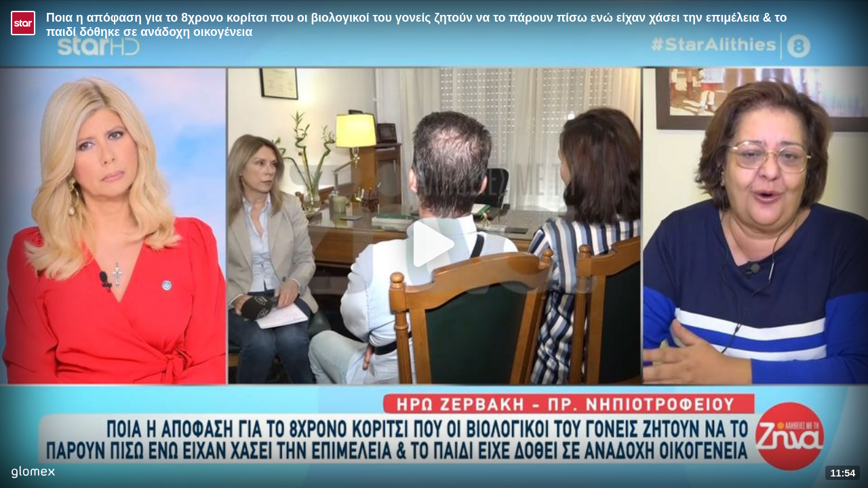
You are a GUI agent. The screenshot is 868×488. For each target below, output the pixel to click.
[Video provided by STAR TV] (23, 23)
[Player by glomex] (33, 473)
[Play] (434, 244)
